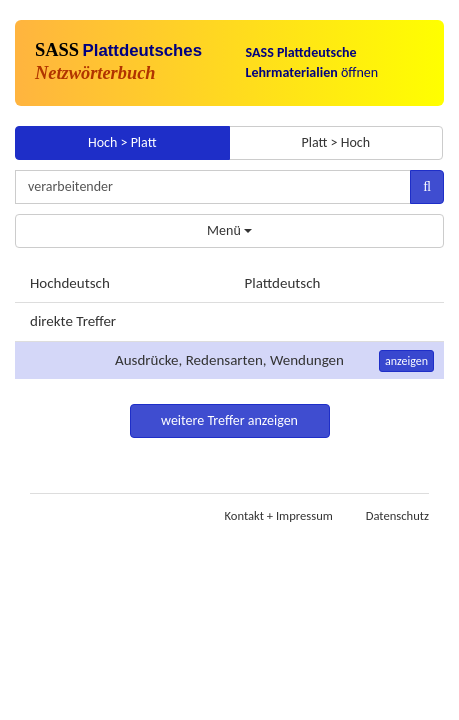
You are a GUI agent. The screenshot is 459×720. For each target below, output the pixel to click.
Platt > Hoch (335, 142)
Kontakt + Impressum (279, 515)
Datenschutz (397, 515)
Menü (229, 230)
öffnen (312, 62)
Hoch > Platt (122, 142)
